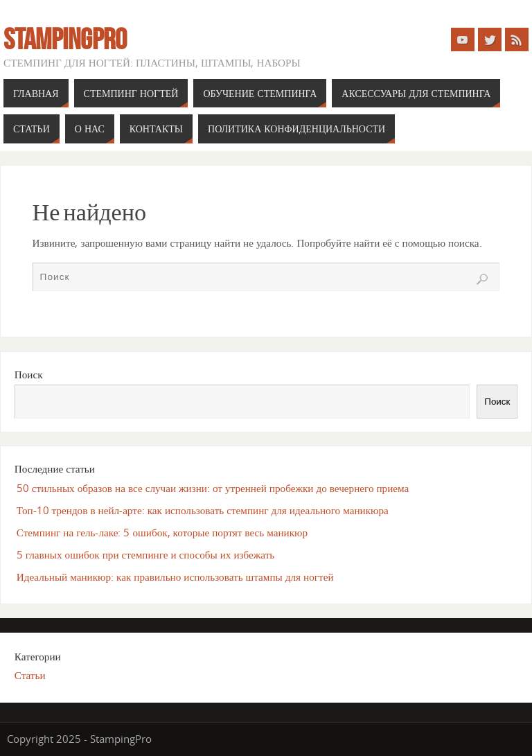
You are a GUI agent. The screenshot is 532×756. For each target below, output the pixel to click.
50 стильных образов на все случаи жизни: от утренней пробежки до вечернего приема (213, 488)
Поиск (29, 374)
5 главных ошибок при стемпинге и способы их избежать (145, 554)
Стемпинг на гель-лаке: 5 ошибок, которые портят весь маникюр (162, 532)
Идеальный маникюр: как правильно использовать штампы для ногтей (175, 577)
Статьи (30, 675)
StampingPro (65, 39)
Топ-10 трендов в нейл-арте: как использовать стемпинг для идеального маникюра (203, 510)
